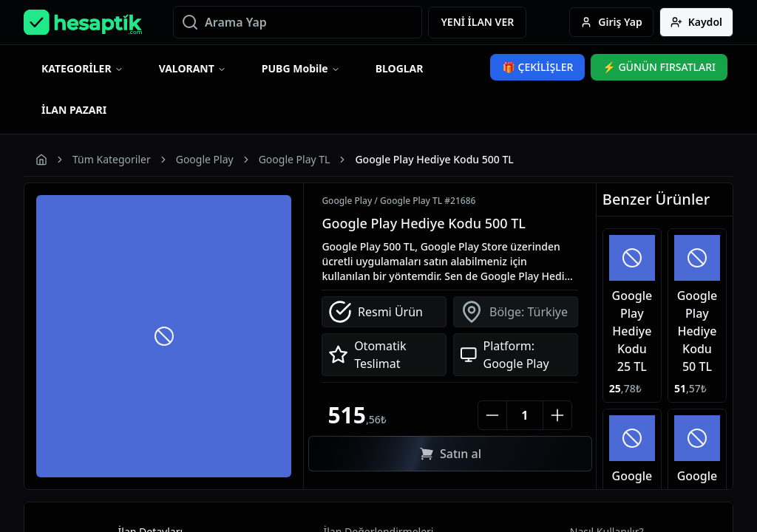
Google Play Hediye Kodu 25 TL (632, 331)
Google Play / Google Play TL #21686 (398, 201)
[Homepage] (83, 23)
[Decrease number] (492, 415)
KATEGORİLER (77, 68)
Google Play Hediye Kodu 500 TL (424, 223)
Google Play (205, 159)
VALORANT (187, 68)
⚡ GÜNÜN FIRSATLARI (659, 67)
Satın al (450, 454)
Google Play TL (295, 159)
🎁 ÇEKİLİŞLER (537, 67)
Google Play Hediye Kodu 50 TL (697, 331)
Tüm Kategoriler (112, 159)
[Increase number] (557, 415)
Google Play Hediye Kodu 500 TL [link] (434, 159)
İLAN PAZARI (74, 110)
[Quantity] (525, 415)
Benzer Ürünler (656, 199)
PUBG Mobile (295, 68)
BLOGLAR (400, 68)
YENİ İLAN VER (477, 22)
